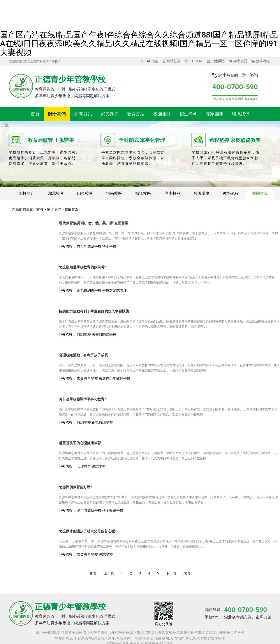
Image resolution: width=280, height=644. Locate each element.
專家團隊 (215, 114)
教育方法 (136, 114)
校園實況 (260, 193)
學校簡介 (26, 193)
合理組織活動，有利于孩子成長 (83, 355)
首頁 (35, 114)
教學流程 (263, 61)
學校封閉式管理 (114, 290)
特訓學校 (109, 246)
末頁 (187, 573)
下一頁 (171, 573)
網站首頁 (174, 61)
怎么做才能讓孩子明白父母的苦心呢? (88, 531)
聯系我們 (241, 114)
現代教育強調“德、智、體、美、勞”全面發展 (94, 223)
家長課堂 (109, 114)
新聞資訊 (83, 114)
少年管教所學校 (89, 510)
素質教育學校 (87, 378)
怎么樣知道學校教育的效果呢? (83, 267)
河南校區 (114, 193)
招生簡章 (188, 114)
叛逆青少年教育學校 (114, 378)
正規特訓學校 (102, 422)
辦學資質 (240, 61)
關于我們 (57, 114)
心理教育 (84, 466)
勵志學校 (99, 466)
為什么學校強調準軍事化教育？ (83, 399)
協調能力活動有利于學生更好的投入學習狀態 (94, 311)
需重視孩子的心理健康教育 (80, 443)
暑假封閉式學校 (104, 334)
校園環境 (202, 193)
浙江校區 (143, 193)
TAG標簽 (151, 61)
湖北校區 (56, 193)
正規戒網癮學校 (89, 290)
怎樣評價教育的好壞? (76, 487)
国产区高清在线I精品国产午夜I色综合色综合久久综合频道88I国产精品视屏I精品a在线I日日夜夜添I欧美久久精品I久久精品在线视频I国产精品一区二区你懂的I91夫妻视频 (139, 44)
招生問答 (218, 61)
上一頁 (109, 573)
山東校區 (85, 193)
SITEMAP (196, 61)
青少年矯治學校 (89, 246)
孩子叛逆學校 (113, 510)
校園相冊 (162, 114)
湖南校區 (173, 193)
